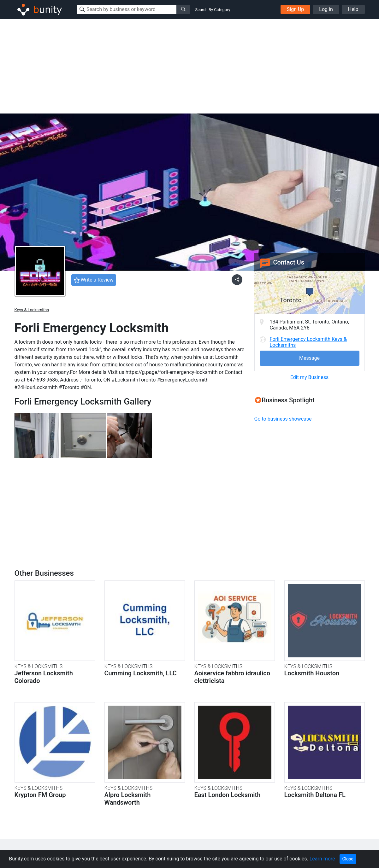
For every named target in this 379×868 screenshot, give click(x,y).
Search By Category (213, 10)
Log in (326, 9)
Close (348, 859)
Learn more (322, 859)
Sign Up (296, 9)
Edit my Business (309, 377)
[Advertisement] (190, 66)
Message (309, 358)
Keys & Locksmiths (32, 310)
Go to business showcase (283, 419)
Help (353, 9)
